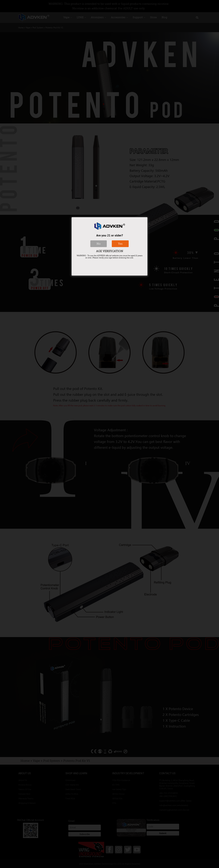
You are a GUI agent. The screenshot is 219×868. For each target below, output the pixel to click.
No (99, 244)
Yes (120, 244)
